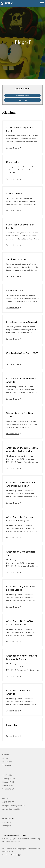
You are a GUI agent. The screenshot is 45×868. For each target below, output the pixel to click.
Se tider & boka (13, 148)
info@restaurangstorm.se (13, 806)
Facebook (7, 822)
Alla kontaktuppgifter (11, 809)
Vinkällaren (7, 765)
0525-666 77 (8, 802)
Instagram (7, 826)
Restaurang (7, 762)
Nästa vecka (22, 100)
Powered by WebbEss (11, 855)
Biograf (6, 758)
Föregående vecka (23, 96)
